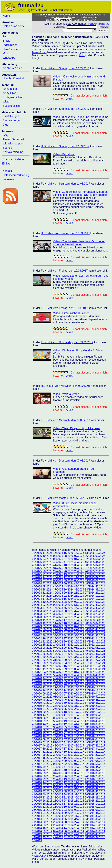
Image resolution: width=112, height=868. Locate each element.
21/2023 (100, 617)
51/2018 (47, 721)
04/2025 (79, 580)
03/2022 (100, 648)
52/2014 (37, 813)
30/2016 (100, 773)
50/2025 (37, 562)
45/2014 (37, 816)
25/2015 (58, 801)
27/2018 (79, 730)
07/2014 (58, 831)
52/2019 (79, 697)
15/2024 (69, 599)
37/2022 (37, 635)
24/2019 (79, 709)
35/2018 (69, 727)
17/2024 (47, 599)
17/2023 (69, 620)
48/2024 (90, 583)
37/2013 (100, 837)
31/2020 (37, 684)
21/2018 (69, 733)
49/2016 (47, 767)
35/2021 (90, 657)
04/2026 (37, 559)
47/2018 (90, 721)
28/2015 (100, 798)
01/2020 (58, 697)
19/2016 (69, 779)
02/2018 (47, 743)
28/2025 (47, 571)
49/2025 (47, 562)
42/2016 (47, 770)
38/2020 (37, 681)
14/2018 (69, 736)
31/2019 (79, 706)
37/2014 (47, 819)
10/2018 (37, 739)
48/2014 (79, 813)
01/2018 (100, 718)
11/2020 (100, 691)
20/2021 (100, 663)
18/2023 (58, 620)
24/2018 (37, 733)
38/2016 (90, 770)
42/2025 (47, 565)
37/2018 (47, 727)
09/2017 (69, 761)
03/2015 (69, 810)
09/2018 (47, 739)
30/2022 (37, 639)
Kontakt (7, 171)
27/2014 (79, 822)
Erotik (6, 41)
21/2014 (69, 825)
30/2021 (69, 660)
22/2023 (90, 617)
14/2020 (69, 691)
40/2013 (79, 837)
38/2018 (37, 727)
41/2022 (69, 632)
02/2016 (100, 785)
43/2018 (58, 724)
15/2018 (58, 736)
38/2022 (100, 632)
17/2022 (100, 642)
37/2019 (90, 703)
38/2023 (69, 611)
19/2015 (47, 804)
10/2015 (69, 807)
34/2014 (79, 819)
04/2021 (47, 672)
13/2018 (79, 736)
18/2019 (69, 712)
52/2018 (37, 721)
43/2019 (100, 700)
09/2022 (37, 648)
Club (6, 125)
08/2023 (90, 623)
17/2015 (69, 804)
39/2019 (69, 703)
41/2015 (37, 795)
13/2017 (100, 758)
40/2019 (58, 703)
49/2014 (69, 813)
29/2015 (90, 798)
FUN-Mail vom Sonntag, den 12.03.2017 (65, 68)
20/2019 (47, 712)
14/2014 (69, 828)
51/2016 (100, 764)
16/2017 (69, 758)
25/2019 (69, 709)
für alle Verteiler (12, 68)
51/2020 (47, 675)
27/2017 (100, 752)
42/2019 (37, 703)
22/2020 (58, 687)
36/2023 (90, 611)
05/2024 (100, 602)
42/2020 (69, 678)
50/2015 (90, 788)
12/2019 (58, 715)
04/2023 (58, 626)
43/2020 (58, 678)
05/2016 (69, 785)
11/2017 (47, 761)
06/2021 (100, 669)
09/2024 (58, 602)
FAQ (5, 135)
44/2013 (37, 837)
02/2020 (47, 697)
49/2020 (69, 675)
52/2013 (37, 834)
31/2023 (69, 614)
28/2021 (90, 660)
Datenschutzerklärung (16, 175)
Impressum (9, 179)
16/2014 (47, 828)
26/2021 (37, 663)
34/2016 (58, 773)
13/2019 (47, 715)
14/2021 (90, 666)
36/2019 (100, 703)
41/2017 (100, 746)
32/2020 (100, 681)
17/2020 (37, 691)
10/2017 (58, 761)
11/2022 (90, 645)
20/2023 (37, 620)
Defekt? (70, 99)
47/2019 (58, 700)
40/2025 (69, 565)
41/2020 (79, 678)
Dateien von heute (14, 26)
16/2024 (58, 599)
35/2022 (58, 635)
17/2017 (58, 758)
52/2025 (90, 559)
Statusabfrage (11, 120)
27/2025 (58, 571)
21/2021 (90, 663)
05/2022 (79, 648)
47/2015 (47, 791)
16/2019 (90, 712)
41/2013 (69, 837)
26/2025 (69, 571)
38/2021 (58, 657)
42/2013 (58, 837)
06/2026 (90, 556)
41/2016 (58, 770)
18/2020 (100, 687)
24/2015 (69, 801)
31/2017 (58, 752)
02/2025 (100, 580)
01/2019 (69, 697)
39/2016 (79, 770)
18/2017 (47, 758)
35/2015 (100, 795)
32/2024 (37, 593)
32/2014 (100, 819)
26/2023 (47, 617)
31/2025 (90, 568)
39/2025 (79, 565)
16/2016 (100, 779)
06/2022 (69, 648)
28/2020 (69, 684)
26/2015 (47, 801)
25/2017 (47, 755)
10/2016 (90, 782)
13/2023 (37, 623)
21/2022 (58, 642)
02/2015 (79, 810)
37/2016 (100, 770)
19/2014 (90, 825)
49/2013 (69, 834)
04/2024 (37, 605)
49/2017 (90, 743)
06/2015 (37, 810)
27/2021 (100, 660)
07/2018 (69, 739)
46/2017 (47, 746)
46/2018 (100, 721)
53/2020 (100, 672)
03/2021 (58, 672)
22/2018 (58, 733)
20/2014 (79, 825)
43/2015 (90, 791)
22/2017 (79, 755)
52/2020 (37, 675)
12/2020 (90, 691)
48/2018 (79, 721)
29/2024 (69, 593)
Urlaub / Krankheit (14, 78)
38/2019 (79, 703)
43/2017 (79, 746)
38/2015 (69, 795)
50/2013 (58, 834)
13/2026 (90, 553)
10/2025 (90, 577)
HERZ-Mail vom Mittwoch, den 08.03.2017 (66, 386)
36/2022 (47, 635)
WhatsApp (9, 58)
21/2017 (90, 755)
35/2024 (79, 590)
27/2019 (47, 709)
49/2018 (69, 721)
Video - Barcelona (64, 154)
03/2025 (90, 580)
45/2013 (100, 834)
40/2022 (79, 632)
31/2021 (58, 660)
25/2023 (58, 617)
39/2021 (47, 657)
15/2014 (58, 828)
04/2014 (90, 831)
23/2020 (47, 687)
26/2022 (79, 639)
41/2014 (79, 816)
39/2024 (37, 590)
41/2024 (90, 587)
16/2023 (79, 620)
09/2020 (47, 694)
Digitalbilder (10, 45)
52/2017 (58, 743)
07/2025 (47, 580)
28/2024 (79, 593)
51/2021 (69, 651)
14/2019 (37, 715)
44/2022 (37, 632)
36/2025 (37, 568)
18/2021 (47, 666)
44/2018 (47, 724)
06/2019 (47, 718)
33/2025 (69, 568)
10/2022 (100, 645)
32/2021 (47, 660)
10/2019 (79, 715)
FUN (82, 55)
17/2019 (79, 712)
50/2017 (79, 743)
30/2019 (90, 706)
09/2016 (100, 782)
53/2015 (58, 788)
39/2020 (100, 678)
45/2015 (69, 791)
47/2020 (90, 675)
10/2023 (69, 623)
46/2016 (79, 767)
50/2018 (58, 721)
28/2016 (47, 776)
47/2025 (69, 562)
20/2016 (58, 779)
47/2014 (90, 813)
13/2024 (90, 599)
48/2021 (100, 651)
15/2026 (69, 553)
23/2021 (69, 663)
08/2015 (90, 807)
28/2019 (37, 709)
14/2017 (90, 758)
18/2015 (58, 804)
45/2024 (47, 587)
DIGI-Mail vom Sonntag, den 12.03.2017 (65, 146)
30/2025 (100, 568)
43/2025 (37, 565)
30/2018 (47, 730)
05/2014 (79, 831)
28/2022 (58, 639)
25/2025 (79, 571)
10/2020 (37, 694)
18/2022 (90, 642)
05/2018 (90, 739)
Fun (5, 36)
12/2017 (37, 761)
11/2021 (47, 669)
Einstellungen (11, 116)
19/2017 (37, 758)
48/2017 (100, 743)
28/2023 (100, 614)
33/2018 (90, 727)
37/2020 (47, 681)
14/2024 (79, 599)
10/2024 (47, 602)
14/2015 (100, 804)
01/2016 (37, 788)
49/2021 (90, 651)
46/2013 (90, 834)
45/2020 (37, 678)
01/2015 (90, 810)
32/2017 (47, 752)
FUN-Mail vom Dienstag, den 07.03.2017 (65, 461)
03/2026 (47, 559)
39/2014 (100, 816)
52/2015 (69, 788)
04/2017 (47, 764)
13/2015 (37, 807)
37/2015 (79, 795)
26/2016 (69, 776)
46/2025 (79, 562)
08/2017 (79, 761)
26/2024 (100, 593)
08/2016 (37, 785)
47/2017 (37, 746)
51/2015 (79, 788)
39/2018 (100, 724)
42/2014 (69, 816)
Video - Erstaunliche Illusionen (71, 313)
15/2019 (100, 712)
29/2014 (58, 822)
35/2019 (37, 706)
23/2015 (79, 801)
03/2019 (79, 718)
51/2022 (37, 629)
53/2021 (90, 672)
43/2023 (90, 608)
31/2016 (90, 773)
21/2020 (69, 687)
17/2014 (37, 828)
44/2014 (47, 816)
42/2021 (90, 654)
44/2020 (47, 678)
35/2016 (47, 773)
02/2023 (79, 626)
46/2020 (100, 675)
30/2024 (58, 593)
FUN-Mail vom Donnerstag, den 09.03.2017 (67, 342)
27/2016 (58, 776)
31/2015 (69, 798)
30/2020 (47, 684)
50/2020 (58, 675)
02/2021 (69, 672)
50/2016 (37, 767)
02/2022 (37, 651)
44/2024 (58, 587)
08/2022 (47, 648)
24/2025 (90, 571)
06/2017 (100, 761)
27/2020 (79, 684)
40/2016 (69, 770)
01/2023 (90, 626)
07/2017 (90, 761)
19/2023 (47, 620)
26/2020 (90, 684)
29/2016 (37, 776)
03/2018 (37, 743)
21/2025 (47, 574)
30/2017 (69, 752)
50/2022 (47, 629)
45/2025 (90, 562)
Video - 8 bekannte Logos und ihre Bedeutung (81, 117)
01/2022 (47, 651)
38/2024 (47, 590)
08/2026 (69, 556)
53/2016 (47, 788)
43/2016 (37, 770)
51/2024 (58, 583)
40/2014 (90, 816)
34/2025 (58, 568)
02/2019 (90, 718)
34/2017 (100, 749)
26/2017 (37, 755)
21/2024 (79, 596)
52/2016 (90, 764)
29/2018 (58, 730)
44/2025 (100, 562)
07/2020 (69, 694)
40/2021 (37, 657)
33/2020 (90, 681)
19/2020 (90, 687)
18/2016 (79, 779)
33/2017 (37, 752)
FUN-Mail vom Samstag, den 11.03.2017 (65, 184)
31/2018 (37, 730)
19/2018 (90, 733)
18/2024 (37, 599)
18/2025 (79, 574)
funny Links (10, 93)
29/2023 (90, 614)
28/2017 (90, 752)
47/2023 (47, 608)
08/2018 (58, 739)
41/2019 (47, 703)
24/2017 (58, 755)
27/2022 (69, 639)
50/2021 (79, 651)
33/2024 (100, 590)
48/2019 (47, 700)
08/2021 (79, 669)
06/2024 (90, 602)
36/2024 (69, 590)
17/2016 (90, 779)
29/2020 (58, 684)
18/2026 (37, 553)
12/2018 (90, 736)
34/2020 (79, 681)
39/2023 (58, 611)
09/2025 (100, 577)
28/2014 (69, 822)
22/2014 (58, 825)
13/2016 (58, 782)
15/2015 (90, 804)
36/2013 (37, 840)
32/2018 (100, 727)
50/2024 (69, 583)
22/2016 (37, 779)
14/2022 (58, 645)
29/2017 (79, 752)
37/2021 (69, 657)
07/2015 (100, 807)
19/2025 (69, 574)
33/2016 (69, 773)
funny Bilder (10, 89)
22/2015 (90, 801)
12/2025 (69, 577)
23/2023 (79, 617)
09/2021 (69, 669)
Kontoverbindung (13, 152)
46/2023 (58, 608)
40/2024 (100, 587)
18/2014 (100, 825)
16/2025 (100, 574)
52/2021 (58, 651)
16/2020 (47, 691)
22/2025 (37, 574)
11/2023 (58, 623)
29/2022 (47, 639)
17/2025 (90, 574)
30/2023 (79, 614)
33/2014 (90, 819)
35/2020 (69, 681)
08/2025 (37, 580)
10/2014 (37, 831)
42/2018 (69, 724)
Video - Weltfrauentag (66, 394)
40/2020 (90, 678)
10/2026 (47, 556)
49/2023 (100, 605)
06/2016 (58, 785)
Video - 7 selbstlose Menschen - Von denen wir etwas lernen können (79, 243)
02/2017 (69, 764)
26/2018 (90, 730)
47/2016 (69, 767)
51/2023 (79, 605)
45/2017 (58, 746)
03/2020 (37, 697)
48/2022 (69, 629)
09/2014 (47, 831)
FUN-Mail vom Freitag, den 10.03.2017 (64, 271)
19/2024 (100, 596)
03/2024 (47, 605)
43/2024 (69, 587)
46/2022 (90, 629)
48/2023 (37, 608)
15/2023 (90, 620)
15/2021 (79, 666)
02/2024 (58, 605)
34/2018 (79, 727)
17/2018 (37, 736)
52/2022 (100, 626)
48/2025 (58, 562)
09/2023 (79, 623)
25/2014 (100, 822)
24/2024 (47, 596)
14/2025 (47, 577)
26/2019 (58, 709)
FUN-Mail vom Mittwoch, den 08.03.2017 (65, 420)
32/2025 (79, 568)
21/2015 (100, 801)
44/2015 (79, 791)
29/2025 (37, 571)
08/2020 (58, 694)
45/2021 (58, 654)
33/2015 (47, 798)
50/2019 (100, 697)
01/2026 (69, 559)
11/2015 (58, 807)
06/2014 (69, 831)
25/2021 (47, 663)
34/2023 (37, 614)
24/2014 (37, 825)
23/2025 (100, 571)
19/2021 (37, 666)
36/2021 (79, 657)
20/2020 (79, 687)
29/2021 (79, 660)
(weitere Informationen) (85, 20)
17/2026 (47, 553)
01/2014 (100, 810)
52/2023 (69, 605)
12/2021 (37, 669)
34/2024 (90, 590)
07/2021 (90, 669)
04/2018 (100, 739)
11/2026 (37, 556)
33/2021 (37, 660)
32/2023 (58, 614)
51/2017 (69, 743)
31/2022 (100, 635)
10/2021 (58, 669)
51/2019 (90, 697)
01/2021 (79, 672)
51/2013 (47, 834)
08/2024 (69, 602)
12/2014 (90, 828)
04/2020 (100, 694)
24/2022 (100, 639)
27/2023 (37, 617)
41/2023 (37, 611)
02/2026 (58, 559)
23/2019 (90, 709)
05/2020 (90, 694)
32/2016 (79, 773)
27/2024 (90, 593)
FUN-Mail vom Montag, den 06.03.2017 (65, 498)
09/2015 (79, 807)
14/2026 (79, 553)
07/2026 (79, 556)
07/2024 (79, 602)
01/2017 (79, 764)
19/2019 (58, 712)
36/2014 (58, 819)
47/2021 (37, 654)
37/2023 (79, 611)
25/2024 (37, 596)
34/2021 (100, 657)
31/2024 (47, 593)
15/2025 (37, 577)
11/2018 (100, 736)
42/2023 (100, 608)
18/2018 (100, 733)
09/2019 (90, 715)
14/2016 (47, 782)
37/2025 (100, 565)
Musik (6, 53)
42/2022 (58, 632)
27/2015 (37, 801)
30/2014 (47, 822)
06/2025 (58, 580)
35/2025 (47, 568)
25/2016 (79, 776)
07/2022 (58, 648)
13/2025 (58, 577)
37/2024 (58, 590)
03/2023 (69, 626)
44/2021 (69, 654)
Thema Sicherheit (13, 139)
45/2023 (69, 608)
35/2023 (100, 611)
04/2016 (79, 785)
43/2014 (58, 816)
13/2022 (69, 645)
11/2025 (79, 577)
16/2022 (37, 645)
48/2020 (79, 675)
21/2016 (47, 779)
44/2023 (79, 608)
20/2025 (58, 574)
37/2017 (69, 749)
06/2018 (79, 739)
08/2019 (100, 715)
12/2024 (100, 599)
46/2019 (69, 700)
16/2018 (47, 736)
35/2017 (90, 749)
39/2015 (58, 795)
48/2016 (58, 767)
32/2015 (58, 798)
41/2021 (100, 654)
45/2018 (37, 724)
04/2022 (90, 648)
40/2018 (90, 724)
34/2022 (69, 635)
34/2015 (37, 798)
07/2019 (37, 718)
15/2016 (37, 782)
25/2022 (90, 639)
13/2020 (79, 691)
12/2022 (79, 645)
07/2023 (100, 623)
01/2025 (79, 559)
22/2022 (47, 642)
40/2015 (47, 795)
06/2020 (79, 694)
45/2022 (100, 629)
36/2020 (58, 681)
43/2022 (47, 632)
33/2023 (47, 614)
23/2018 (47, 733)
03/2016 (90, 785)
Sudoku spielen (12, 106)
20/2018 (79, 733)
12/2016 (69, 782)
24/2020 (37, 687)
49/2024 (79, 583)
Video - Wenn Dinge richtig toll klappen (76, 428)
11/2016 (79, 782)
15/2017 (79, 758)
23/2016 (100, 776)
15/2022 (47, 645)
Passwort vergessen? (99, 24)
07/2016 (47, 785)
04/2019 (69, 718)
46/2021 (47, 654)
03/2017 (58, 764)
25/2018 (100, 730)
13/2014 (79, 828)
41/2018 (79, 724)
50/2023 (90, 605)
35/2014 (69, 819)
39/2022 (90, 632)
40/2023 (47, 611)
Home (6, 16)
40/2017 (37, 749)
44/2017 (69, 746)
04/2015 (58, 810)
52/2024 (47, 583)
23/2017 (69, 755)
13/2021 (100, 666)
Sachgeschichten (13, 97)
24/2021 (58, 663)
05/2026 (100, 556)
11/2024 (37, 602)
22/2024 (69, 596)
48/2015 (37, 791)
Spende (7, 148)
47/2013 (79, 834)
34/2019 (47, 706)
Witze (6, 102)
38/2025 (90, 565)
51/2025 (100, 559)
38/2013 (90, 837)
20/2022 (69, 642)
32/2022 (90, 635)
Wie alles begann (13, 144)
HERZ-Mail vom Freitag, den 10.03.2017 (65, 233)
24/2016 (90, 776)
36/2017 (79, 749)
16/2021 (69, 666)
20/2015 (37, 804)
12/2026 (100, 553)
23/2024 (58, 596)
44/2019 (90, 700)
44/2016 (100, 767)
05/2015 (47, 810)
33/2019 (58, 706)
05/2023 (47, 626)
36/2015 (90, 795)
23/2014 (47, 825)
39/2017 (47, 749)
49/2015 (100, 788)
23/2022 (37, 642)
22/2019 (100, 709)
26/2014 (90, 822)
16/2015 (79, 804)
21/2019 (37, 712)
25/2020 (100, 684)
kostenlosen (39, 52)
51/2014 (47, 813)
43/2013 (47, 837)
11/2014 (100, 828)
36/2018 (58, 727)
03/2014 (100, 831)
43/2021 (79, 654)
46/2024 (37, 587)
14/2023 (100, 620)
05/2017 (37, 764)
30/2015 (79, 798)
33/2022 (79, 635)
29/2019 (100, 706)
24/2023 (69, 617)
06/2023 (37, 626)
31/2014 (37, 822)
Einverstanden (63, 20)
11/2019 (69, 715)
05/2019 (58, 718)
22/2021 (79, 663)
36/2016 (37, 773)
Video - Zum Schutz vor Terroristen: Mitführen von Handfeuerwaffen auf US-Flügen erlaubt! (80, 193)
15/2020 (58, 691)
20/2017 (100, 755)
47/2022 (79, 629)
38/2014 (37, 819)
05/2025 (69, 580)
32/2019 (69, 706)
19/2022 (79, 642)
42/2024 (79, 587)
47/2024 (100, 583)
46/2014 (100, 813)
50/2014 (58, 813)
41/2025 (58, 565)
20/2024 (90, 596)
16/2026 (58, 553)
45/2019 (79, 700)
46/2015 (58, 791)
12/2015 (47, 807)
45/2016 (90, 767)
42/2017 (90, 746)
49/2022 (58, 629)
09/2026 (58, 556)
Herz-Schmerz (11, 49)
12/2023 (47, 623)
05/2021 (37, 672)
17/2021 (58, 666)
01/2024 (37, 583)
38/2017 (58, 749)
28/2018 (69, 730)
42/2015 (100, 791)
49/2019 (37, 700)
